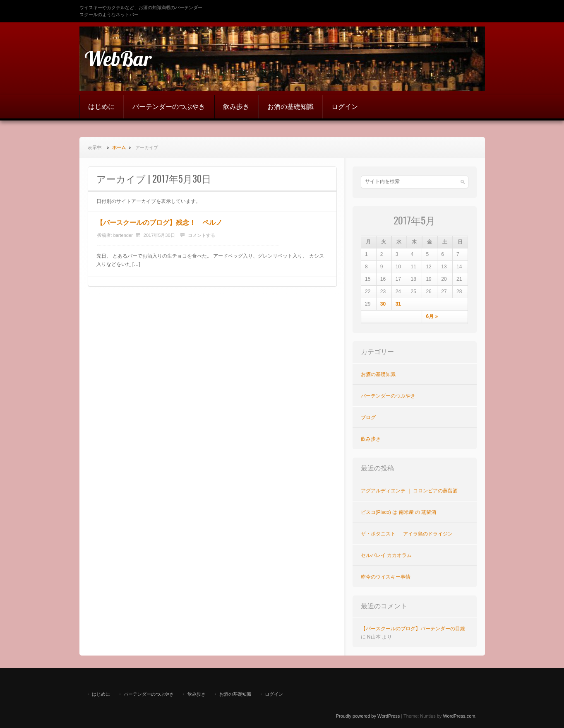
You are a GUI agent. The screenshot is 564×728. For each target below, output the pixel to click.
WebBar (118, 59)
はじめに (101, 107)
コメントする (202, 235)
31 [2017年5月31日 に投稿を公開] (398, 304)
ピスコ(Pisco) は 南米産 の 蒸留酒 (399, 512)
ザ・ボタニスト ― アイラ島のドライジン (407, 534)
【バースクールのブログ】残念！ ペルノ (159, 223)
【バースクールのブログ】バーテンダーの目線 (413, 629)
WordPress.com (459, 716)
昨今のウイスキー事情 (386, 577)
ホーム (119, 147)
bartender (123, 235)
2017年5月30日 (159, 235)
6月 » (432, 316)
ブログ (368, 417)
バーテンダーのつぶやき (169, 107)
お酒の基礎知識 (290, 107)
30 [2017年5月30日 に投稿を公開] (383, 304)
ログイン (345, 107)
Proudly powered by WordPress (368, 716)
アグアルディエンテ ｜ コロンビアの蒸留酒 (409, 491)
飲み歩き (236, 107)
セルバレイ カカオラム (386, 555)
